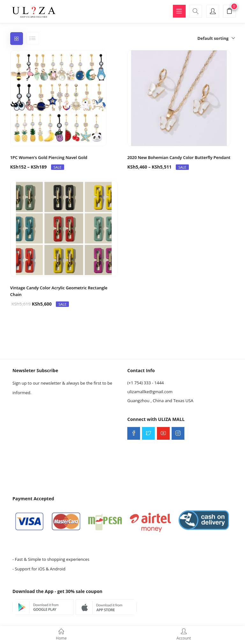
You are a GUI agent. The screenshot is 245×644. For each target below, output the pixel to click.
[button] (229, 12)
